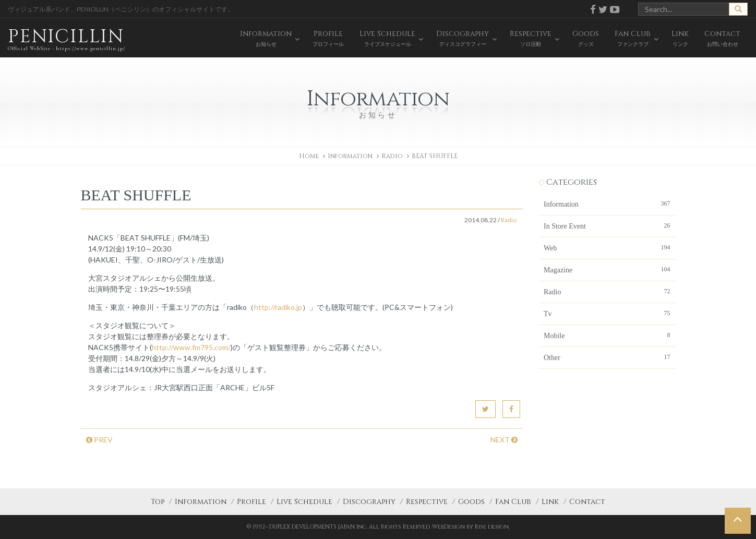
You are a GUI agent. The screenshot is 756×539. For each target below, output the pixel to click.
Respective (427, 502)
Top (158, 502)
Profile (251, 502)
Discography (369, 502)
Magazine (607, 269)
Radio (392, 156)
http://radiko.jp (278, 307)
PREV (99, 440)
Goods (471, 502)
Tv (607, 313)
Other (607, 357)
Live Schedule (304, 502)
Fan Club (513, 502)
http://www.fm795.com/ (191, 347)
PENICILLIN (67, 39)
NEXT (504, 440)
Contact (587, 502)
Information (607, 203)
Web (607, 247)
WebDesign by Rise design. (471, 527)
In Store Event (607, 225)
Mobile (607, 335)
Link (550, 502)
